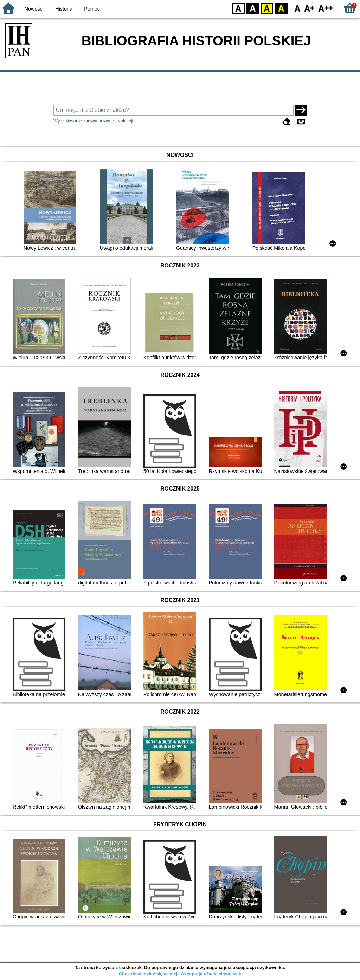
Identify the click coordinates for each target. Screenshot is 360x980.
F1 (310, 8)
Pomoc (92, 9)
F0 (297, 8)
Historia (64, 9)
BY (281, 8)
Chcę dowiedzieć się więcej (148, 974)
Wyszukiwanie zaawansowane (84, 121)
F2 (326, 8)
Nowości (34, 9)
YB (267, 8)
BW (253, 8)
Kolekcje (126, 121)
